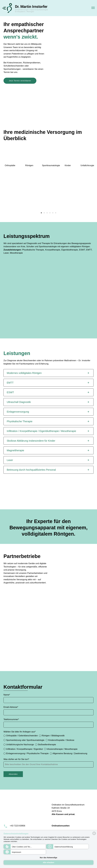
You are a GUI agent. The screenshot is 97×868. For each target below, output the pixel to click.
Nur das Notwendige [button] (48, 858)
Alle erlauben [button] (48, 862)
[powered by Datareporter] (94, 835)
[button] (25, 847)
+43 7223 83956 (17, 826)
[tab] (48, 373)
